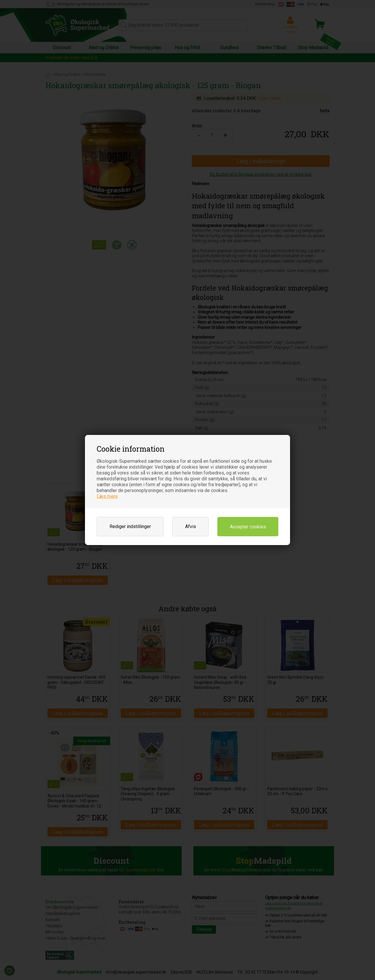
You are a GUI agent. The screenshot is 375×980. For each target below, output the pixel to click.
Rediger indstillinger (130, 526)
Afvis (191, 526)
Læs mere (107, 496)
